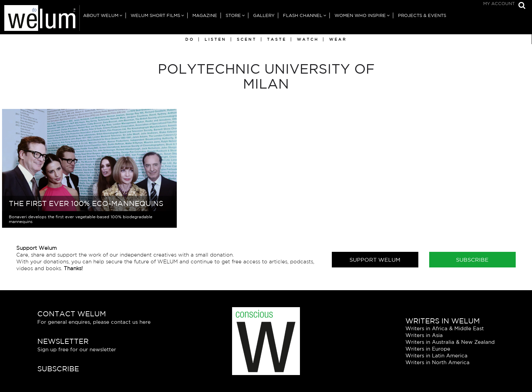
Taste (277, 39)
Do (190, 39)
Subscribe (472, 260)
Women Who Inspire (360, 15)
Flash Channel (303, 15)
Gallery (264, 15)
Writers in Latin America (436, 356)
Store (233, 15)
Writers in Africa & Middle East (445, 328)
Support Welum (375, 260)
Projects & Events (422, 15)
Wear (338, 39)
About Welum (101, 15)
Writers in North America (438, 362)
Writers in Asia (424, 335)
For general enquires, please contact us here (94, 322)
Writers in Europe (428, 349)
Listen (215, 39)
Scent (247, 39)
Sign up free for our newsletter (77, 349)
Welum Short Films (155, 15)
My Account (499, 4)
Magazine (205, 15)
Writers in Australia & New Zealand (450, 342)
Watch (308, 39)
